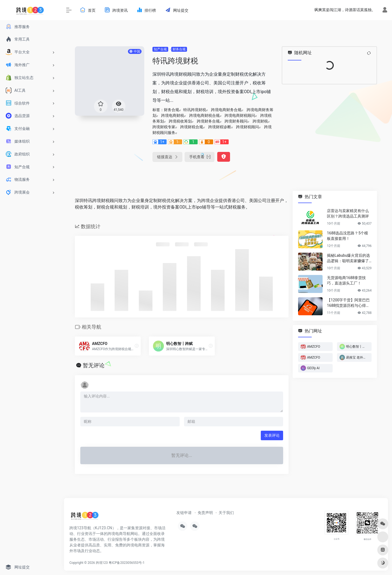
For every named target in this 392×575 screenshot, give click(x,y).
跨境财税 (260, 121)
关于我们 (226, 513)
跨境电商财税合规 (204, 115)
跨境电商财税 (173, 115)
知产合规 (160, 49)
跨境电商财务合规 (226, 110)
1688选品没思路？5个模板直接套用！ (347, 236)
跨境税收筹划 (180, 121)
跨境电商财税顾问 (240, 115)
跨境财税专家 (164, 127)
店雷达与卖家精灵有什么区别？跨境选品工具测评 (348, 213)
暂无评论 (94, 365)
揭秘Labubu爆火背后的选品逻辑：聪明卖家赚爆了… (349, 258)
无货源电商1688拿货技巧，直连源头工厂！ (346, 280)
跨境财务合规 (208, 121)
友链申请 (184, 513)
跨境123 (102, 563)
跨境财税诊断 (220, 127)
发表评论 (272, 435)
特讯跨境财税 (195, 110)
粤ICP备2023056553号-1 (127, 563)
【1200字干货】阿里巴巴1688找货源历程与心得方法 (348, 303)
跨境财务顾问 (236, 121)
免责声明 (205, 513)
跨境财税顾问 (247, 127)
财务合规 (179, 49)
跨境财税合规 (192, 127)
